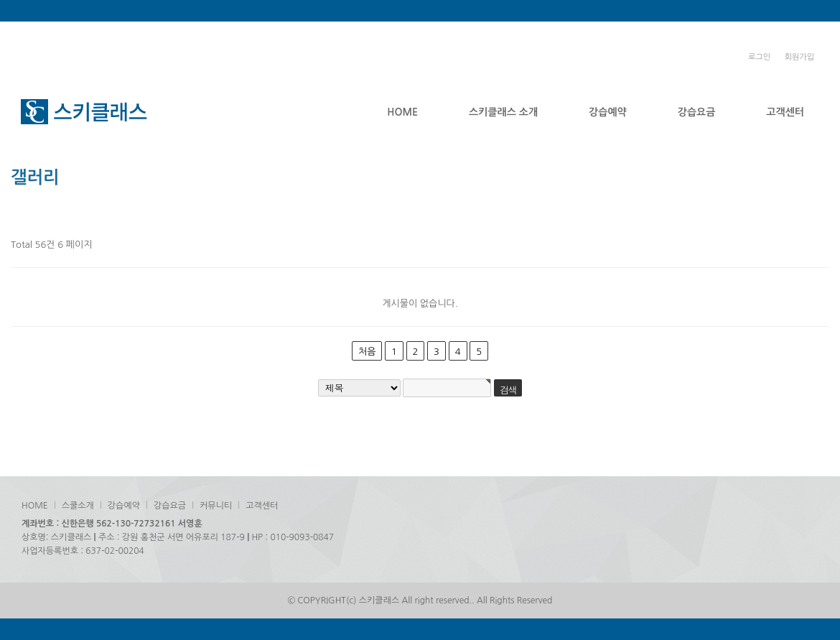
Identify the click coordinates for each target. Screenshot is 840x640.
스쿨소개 (78, 506)
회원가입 (799, 57)
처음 (367, 352)
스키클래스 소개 (503, 112)
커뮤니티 (216, 506)
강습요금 (697, 112)
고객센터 (785, 112)
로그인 (759, 57)
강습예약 (608, 112)
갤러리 (35, 177)
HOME (402, 112)
